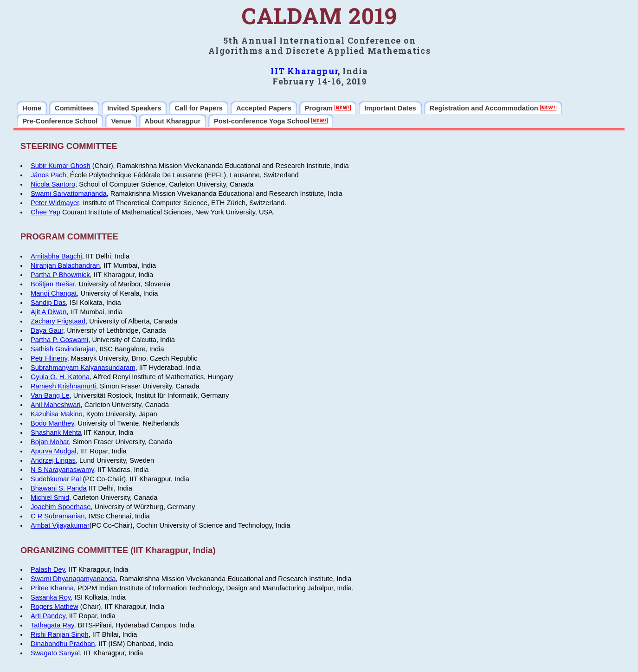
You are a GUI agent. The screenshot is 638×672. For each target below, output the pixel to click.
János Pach (48, 175)
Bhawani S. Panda (59, 488)
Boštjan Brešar (53, 284)
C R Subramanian (58, 516)
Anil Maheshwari (56, 405)
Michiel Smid (50, 498)
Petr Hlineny (49, 358)
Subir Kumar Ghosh (61, 166)
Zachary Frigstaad (58, 321)
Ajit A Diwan (48, 312)
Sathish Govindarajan (63, 349)
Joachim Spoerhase (61, 507)
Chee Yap (45, 212)
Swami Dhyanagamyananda (73, 579)
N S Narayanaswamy (62, 470)
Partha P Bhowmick (60, 275)
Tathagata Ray (52, 625)
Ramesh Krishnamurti (63, 386)
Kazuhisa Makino (57, 414)
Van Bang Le (50, 395)
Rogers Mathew (55, 607)
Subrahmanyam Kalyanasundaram (83, 368)
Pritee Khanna (52, 588)
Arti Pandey (48, 616)
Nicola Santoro (53, 184)
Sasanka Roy (51, 597)
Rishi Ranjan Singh (60, 634)
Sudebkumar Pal (56, 479)
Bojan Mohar (50, 442)
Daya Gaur (47, 330)
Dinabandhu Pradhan (63, 644)
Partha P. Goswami (59, 340)
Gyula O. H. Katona (60, 377)
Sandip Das (48, 303)
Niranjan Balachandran (65, 265)
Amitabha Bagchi (56, 256)
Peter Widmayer (55, 203)
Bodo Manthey (52, 423)
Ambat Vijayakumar (60, 525)
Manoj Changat (54, 293)
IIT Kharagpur (304, 71)
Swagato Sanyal (55, 653)
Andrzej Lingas (53, 460)
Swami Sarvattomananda (69, 194)
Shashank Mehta (56, 433)
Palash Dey (48, 569)
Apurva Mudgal (54, 451)
